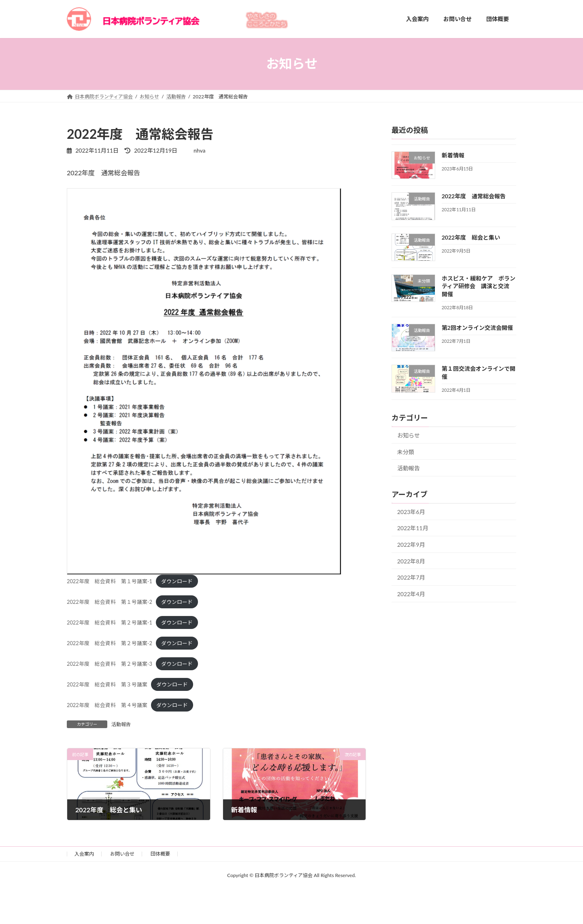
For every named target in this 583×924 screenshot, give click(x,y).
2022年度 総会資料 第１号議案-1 (110, 581)
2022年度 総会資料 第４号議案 (107, 705)
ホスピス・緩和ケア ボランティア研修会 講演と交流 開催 (479, 286)
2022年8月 (411, 561)
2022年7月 (411, 577)
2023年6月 (411, 511)
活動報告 (121, 724)
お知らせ (409, 435)
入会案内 (84, 854)
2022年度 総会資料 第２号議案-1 (110, 622)
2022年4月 (411, 594)
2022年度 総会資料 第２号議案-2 (110, 643)
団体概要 (160, 854)
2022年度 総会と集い (471, 237)
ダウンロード (177, 581)
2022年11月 (413, 528)
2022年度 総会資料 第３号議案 (107, 684)
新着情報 (453, 155)
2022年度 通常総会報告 (474, 196)
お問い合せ (122, 854)
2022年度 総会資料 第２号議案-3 (110, 664)
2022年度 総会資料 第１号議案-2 (110, 602)
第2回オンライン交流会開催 (477, 328)
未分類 (406, 451)
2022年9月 (411, 545)
